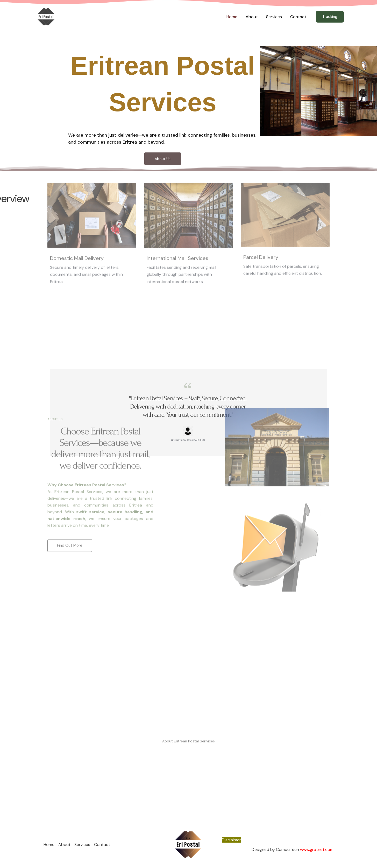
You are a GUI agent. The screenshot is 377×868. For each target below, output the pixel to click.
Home (232, 17)
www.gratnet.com (317, 849)
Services (274, 17)
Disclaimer (231, 840)
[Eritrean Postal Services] (46, 16)
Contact (298, 17)
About (252, 17)
